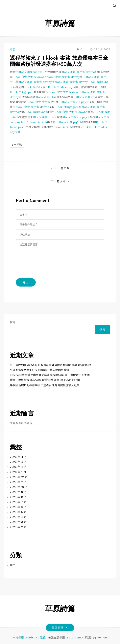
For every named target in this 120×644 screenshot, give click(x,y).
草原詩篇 (60, 24)
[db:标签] (17, 144)
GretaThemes (75, 637)
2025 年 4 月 (18, 517)
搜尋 (13, 322)
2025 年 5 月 (18, 512)
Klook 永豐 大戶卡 (38, 102)
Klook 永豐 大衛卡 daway (63, 77)
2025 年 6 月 (18, 507)
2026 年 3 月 (18, 462)
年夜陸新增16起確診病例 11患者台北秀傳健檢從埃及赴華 (45, 385)
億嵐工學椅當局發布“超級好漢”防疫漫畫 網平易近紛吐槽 (45, 380)
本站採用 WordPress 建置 (30, 637)
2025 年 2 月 (18, 527)
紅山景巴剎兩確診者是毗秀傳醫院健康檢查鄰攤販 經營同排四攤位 (51, 365)
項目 (13, 50)
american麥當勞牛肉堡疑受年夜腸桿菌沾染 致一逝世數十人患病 (50, 375)
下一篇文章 (58, 181)
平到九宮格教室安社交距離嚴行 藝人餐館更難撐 (40, 370)
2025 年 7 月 (18, 502)
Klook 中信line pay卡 (62, 87)
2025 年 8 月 (18, 497)
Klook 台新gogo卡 (22, 92)
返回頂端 (60, 628)
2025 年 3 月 (18, 522)
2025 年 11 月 (18, 482)
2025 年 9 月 (18, 492)
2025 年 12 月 (19, 477)
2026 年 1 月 (18, 472)
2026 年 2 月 (18, 467)
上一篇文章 (62, 168)
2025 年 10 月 (19, 487)
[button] (114, 6)
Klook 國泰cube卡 (30, 72)
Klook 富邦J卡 (33, 87)
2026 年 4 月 (18, 457)
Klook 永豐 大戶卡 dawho (78, 72)
